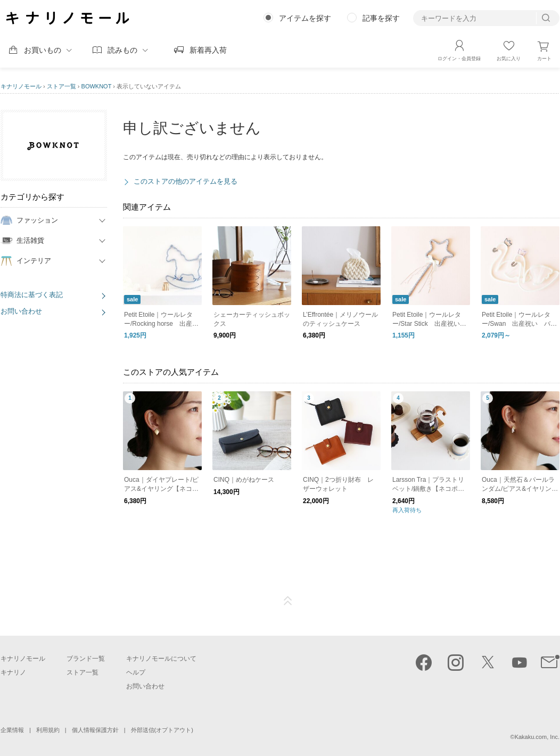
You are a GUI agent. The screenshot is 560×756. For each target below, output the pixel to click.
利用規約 (48, 730)
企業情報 (12, 730)
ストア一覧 (61, 86)
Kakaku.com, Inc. (537, 737)
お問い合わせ (21, 311)
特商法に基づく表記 (32, 295)
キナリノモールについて (161, 659)
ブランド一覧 (86, 659)
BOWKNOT (97, 86)
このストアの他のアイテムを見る (186, 181)
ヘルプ (136, 672)
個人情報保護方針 (95, 730)
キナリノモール (21, 86)
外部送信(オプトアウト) (162, 730)
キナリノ (13, 672)
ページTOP (288, 601)
